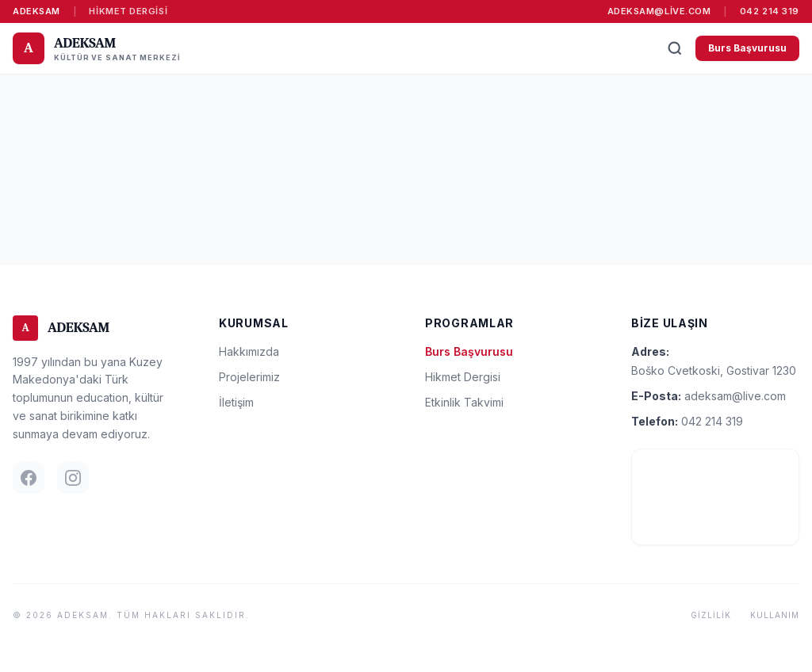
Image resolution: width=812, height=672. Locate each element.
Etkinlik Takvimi (464, 402)
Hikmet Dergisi (128, 11)
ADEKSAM (36, 11)
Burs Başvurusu (747, 48)
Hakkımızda (249, 351)
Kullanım (775, 615)
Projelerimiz (249, 377)
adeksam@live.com (659, 11)
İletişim (236, 402)
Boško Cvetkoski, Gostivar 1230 (714, 370)
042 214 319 (770, 11)
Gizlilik (711, 615)
